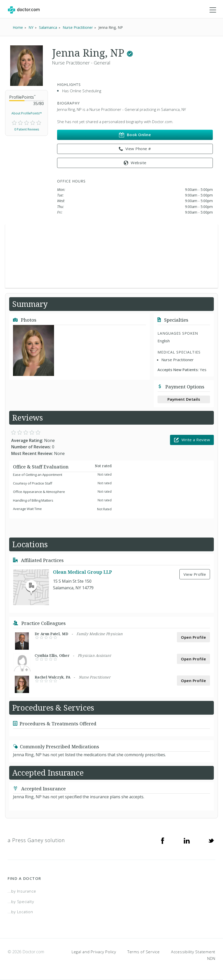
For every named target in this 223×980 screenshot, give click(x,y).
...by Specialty (21, 902)
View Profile (195, 574)
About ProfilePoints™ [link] (27, 114)
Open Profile (193, 637)
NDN (211, 958)
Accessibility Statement (193, 952)
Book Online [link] (135, 135)
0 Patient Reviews (27, 130)
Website (135, 163)
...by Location (20, 912)
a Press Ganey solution (36, 840)
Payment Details (184, 399)
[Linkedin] (187, 841)
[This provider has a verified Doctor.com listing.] (130, 53)
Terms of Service (144, 952)
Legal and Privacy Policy (94, 952)
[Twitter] (211, 841)
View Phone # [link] (135, 149)
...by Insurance (22, 891)
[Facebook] (163, 841)
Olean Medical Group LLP (82, 572)
